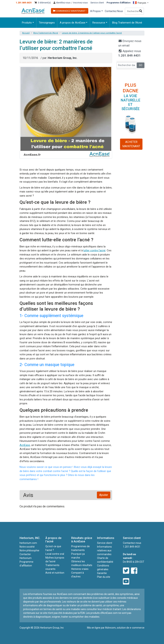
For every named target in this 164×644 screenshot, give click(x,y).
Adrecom (110, 628)
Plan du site (104, 577)
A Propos (95, 11)
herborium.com (28, 543)
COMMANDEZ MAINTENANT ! (70, 11)
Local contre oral (55, 554)
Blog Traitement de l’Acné (127, 23)
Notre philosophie (29, 550)
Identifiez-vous (62, 3)
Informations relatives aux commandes (104, 550)
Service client (97, 3)
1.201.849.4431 (24, 3)
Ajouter (104, 495)
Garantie (102, 573)
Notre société (27, 547)
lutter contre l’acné (94, 250)
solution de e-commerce (131, 628)
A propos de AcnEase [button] (73, 23)
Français (140, 3)
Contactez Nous (114, 11)
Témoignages (47, 23)
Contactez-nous (132, 543)
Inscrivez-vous (80, 3)
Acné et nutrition (55, 573)
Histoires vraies (80, 569)
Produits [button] (27, 23)
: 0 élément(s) (43, 3)
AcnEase (25, 445)
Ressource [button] (99, 23)
